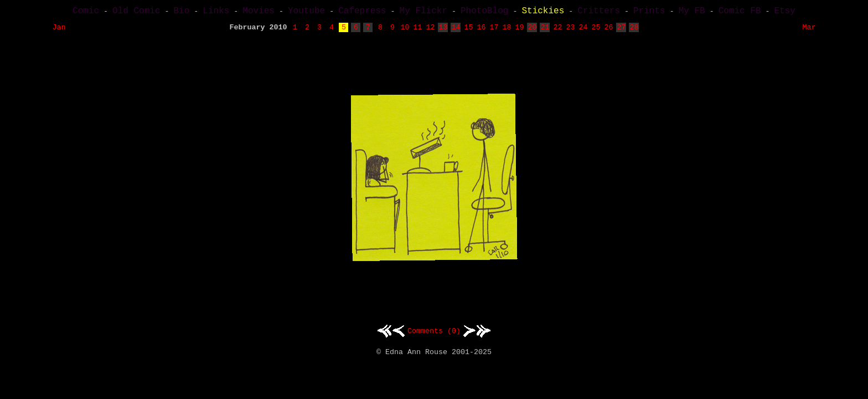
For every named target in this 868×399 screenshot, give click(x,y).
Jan (59, 30)
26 (608, 30)
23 (570, 30)
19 (519, 30)
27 (621, 30)
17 (494, 30)
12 (430, 30)
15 (468, 30)
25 (596, 30)
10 (405, 30)
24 (583, 30)
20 (532, 30)
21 (545, 30)
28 (634, 30)
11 (417, 30)
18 (507, 30)
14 (456, 30)
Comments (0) (434, 335)
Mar (809, 30)
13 (443, 30)
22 (557, 30)
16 (481, 30)
